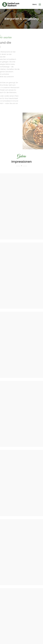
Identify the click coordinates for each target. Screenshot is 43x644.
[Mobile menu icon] (37, 4)
